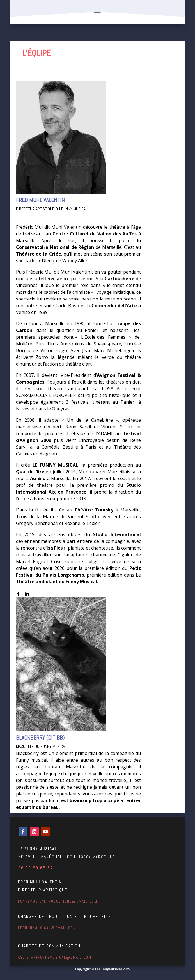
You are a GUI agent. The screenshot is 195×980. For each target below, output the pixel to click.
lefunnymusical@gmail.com (47, 928)
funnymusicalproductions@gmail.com (58, 901)
